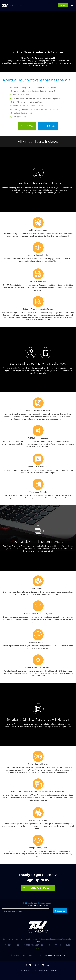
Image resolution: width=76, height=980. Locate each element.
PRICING (58, 945)
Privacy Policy (37, 970)
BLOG (68, 945)
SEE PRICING (48, 126)
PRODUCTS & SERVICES (35, 945)
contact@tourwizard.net (57, 955)
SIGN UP (63, 5)
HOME (10, 945)
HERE (38, 941)
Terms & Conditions (50, 970)
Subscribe (60, 911)
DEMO (19, 945)
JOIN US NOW (36, 887)
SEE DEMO (27, 126)
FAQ (49, 945)
